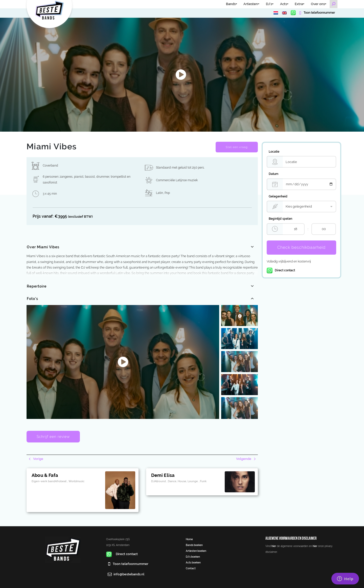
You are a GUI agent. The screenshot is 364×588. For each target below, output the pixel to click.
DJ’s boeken (193, 557)
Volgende (244, 459)
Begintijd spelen (280, 219)
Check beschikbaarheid (301, 247)
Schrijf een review (53, 437)
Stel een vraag (237, 147)
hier (274, 546)
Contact (191, 568)
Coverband (50, 166)
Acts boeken (193, 562)
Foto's (32, 299)
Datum (274, 174)
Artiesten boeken (196, 551)
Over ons (318, 4)
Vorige (38, 459)
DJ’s (269, 4)
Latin (160, 193)
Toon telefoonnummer (319, 13)
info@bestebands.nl (129, 574)
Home (189, 539)
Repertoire (37, 286)
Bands (231, 4)
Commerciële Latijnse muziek (177, 180)
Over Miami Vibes (43, 247)
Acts (283, 4)
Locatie (274, 152)
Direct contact (281, 270)
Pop (167, 193)
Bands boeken (194, 545)
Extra (299, 4)
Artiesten (251, 4)
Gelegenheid (278, 196)
